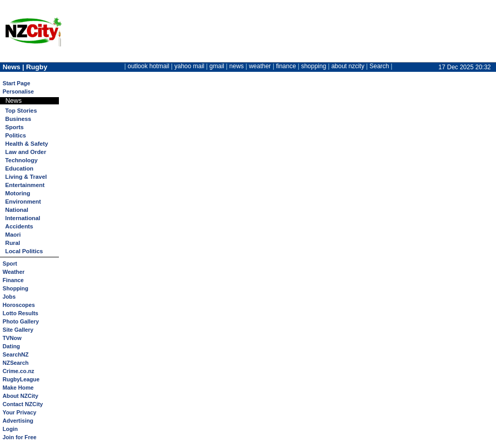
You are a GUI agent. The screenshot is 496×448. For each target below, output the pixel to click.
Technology (21, 160)
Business (18, 119)
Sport (10, 264)
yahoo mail (190, 66)
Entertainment (25, 185)
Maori (13, 235)
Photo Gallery (21, 321)
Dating (11, 346)
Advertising (18, 421)
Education (19, 168)
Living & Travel (26, 177)
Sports (14, 127)
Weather (13, 272)
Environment (23, 202)
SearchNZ (16, 354)
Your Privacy (19, 412)
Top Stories (21, 111)
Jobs (9, 297)
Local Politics (24, 251)
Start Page (16, 83)
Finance (13, 280)
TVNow (12, 338)
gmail (217, 66)
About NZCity (20, 396)
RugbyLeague (21, 379)
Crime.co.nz (18, 371)
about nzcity (348, 66)
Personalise (18, 91)
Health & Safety (27, 144)
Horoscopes (19, 305)
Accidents (19, 226)
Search (379, 66)
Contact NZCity (23, 404)
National (17, 210)
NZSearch (16, 363)
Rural (13, 243)
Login (10, 429)
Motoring (18, 193)
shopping (314, 66)
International (23, 218)
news (237, 66)
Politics (16, 135)
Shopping (16, 288)
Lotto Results (20, 313)
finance (286, 66)
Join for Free (19, 437)
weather (260, 66)
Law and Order (26, 152)
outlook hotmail (149, 66)
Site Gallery (18, 330)
